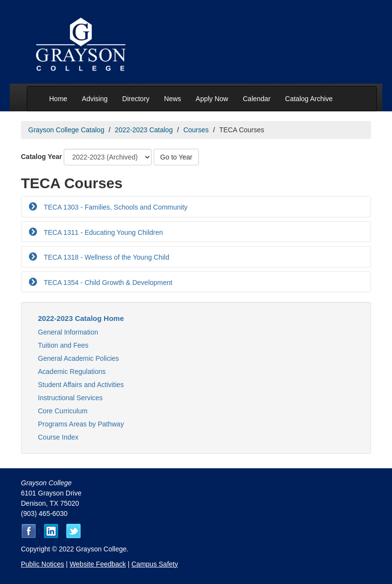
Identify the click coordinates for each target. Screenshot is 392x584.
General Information (68, 332)
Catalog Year (42, 157)
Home (58, 99)
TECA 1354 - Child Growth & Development (107, 283)
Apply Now (212, 99)
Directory (136, 99)
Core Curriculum (63, 411)
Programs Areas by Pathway (81, 424)
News (172, 99)
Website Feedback (98, 564)
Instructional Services (70, 398)
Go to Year (176, 157)
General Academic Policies (79, 358)
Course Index (58, 437)
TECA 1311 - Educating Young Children (102, 232)
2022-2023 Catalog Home (81, 318)
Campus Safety (155, 564)
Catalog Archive (309, 99)
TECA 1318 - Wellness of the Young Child (106, 257)
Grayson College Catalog (66, 130)
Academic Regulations (72, 372)
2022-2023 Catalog (144, 130)
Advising (95, 99)
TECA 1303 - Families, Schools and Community (115, 207)
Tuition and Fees (63, 345)
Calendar (257, 99)
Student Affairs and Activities (81, 385)
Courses (196, 130)
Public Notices (43, 564)
